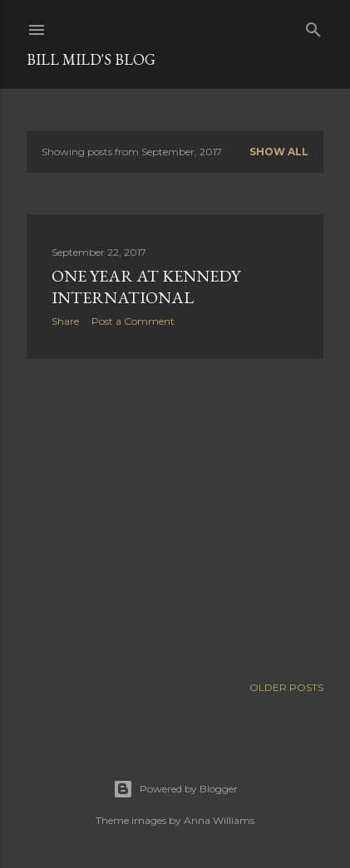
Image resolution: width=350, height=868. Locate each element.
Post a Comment (133, 321)
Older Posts (286, 687)
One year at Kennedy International (146, 287)
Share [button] (65, 321)
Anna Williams (219, 820)
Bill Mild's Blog (91, 59)
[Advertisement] (175, 517)
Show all (279, 152)
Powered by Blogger (175, 789)
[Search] (313, 26)
